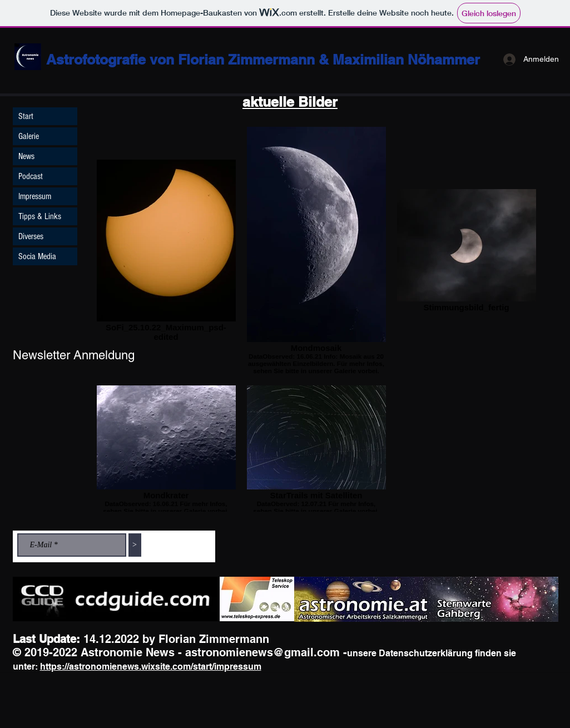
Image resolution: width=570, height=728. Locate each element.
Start (26, 116)
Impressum (35, 196)
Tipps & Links (40, 216)
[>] (135, 545)
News (26, 156)
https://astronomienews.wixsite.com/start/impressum (151, 667)
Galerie (29, 136)
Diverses (31, 236)
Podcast (31, 176)
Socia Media (37, 256)
